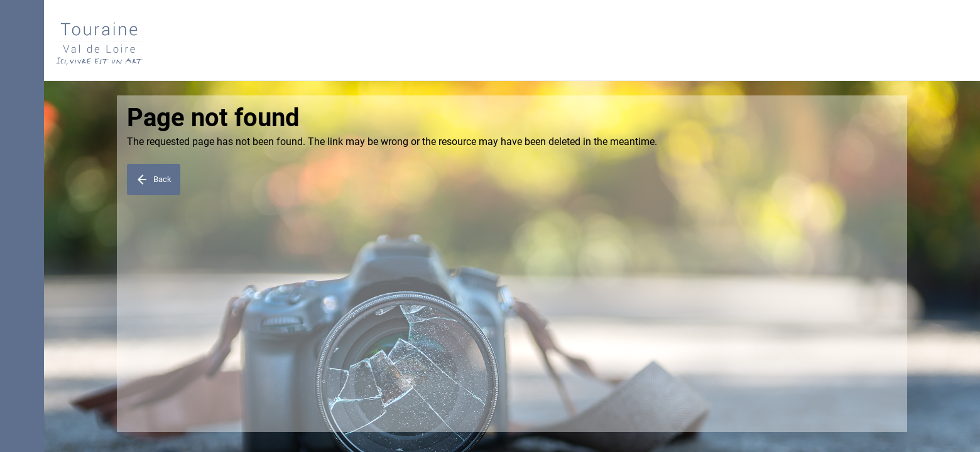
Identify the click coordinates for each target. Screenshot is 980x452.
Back (153, 180)
